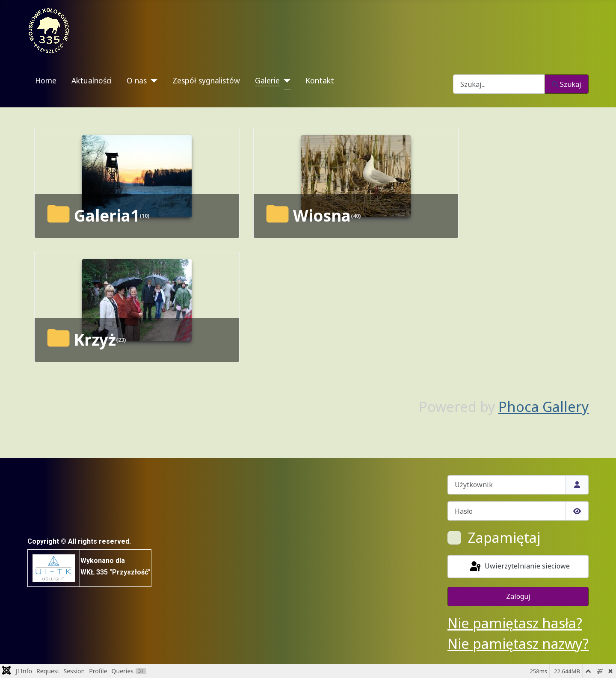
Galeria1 (107, 216)
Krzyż (95, 340)
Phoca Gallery (543, 407)
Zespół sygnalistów (206, 80)
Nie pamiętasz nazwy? (518, 644)
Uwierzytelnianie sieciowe (519, 567)
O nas (137, 80)
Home (46, 80)
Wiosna (322, 216)
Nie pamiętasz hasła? (515, 623)
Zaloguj (518, 596)
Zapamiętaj (504, 537)
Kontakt (320, 80)
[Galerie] (285, 81)
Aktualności (92, 80)
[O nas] (152, 81)
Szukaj (567, 84)
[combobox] (499, 84)
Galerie (267, 80)
